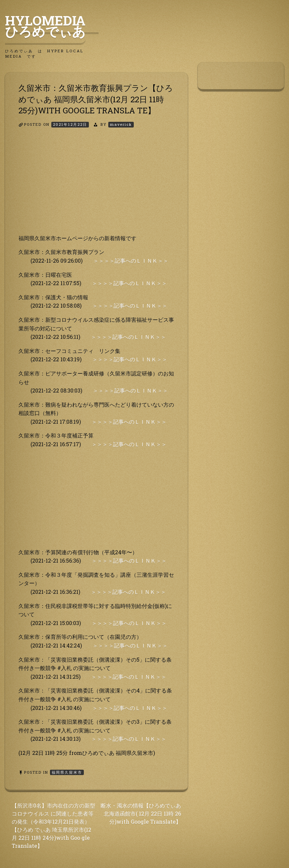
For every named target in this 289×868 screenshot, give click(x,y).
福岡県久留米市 (67, 772)
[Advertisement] (96, 187)
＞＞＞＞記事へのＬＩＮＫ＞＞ (131, 261)
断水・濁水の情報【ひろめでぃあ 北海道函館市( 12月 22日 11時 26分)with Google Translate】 (141, 813)
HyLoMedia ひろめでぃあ (52, 26)
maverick (121, 124)
